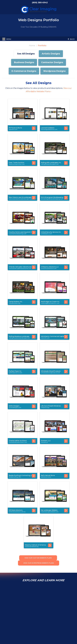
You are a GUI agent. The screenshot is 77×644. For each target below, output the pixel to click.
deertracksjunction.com (17, 164)
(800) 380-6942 (41, 3)
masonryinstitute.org (32, 547)
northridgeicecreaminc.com (50, 303)
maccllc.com (45, 338)
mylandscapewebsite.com (50, 512)
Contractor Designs (52, 62)
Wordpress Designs (54, 71)
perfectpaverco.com (15, 373)
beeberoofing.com (15, 477)
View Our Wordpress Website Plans (39, 563)
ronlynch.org (45, 407)
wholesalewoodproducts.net (50, 373)
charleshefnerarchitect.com (18, 442)
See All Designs (26, 54)
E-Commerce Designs (24, 71)
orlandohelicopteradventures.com (20, 268)
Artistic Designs (51, 54)
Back (71, 39)
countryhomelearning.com (18, 234)
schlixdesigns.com (15, 407)
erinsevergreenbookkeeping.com (52, 199)
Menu (7, 39)
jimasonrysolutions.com (49, 268)
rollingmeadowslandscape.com (19, 338)
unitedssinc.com (46, 234)
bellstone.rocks (46, 477)
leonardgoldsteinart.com (49, 129)
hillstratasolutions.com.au (17, 512)
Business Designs (24, 62)
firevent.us (44, 442)
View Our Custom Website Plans (38, 558)
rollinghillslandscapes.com (50, 164)
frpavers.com (13, 129)
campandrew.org (15, 303)
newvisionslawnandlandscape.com (21, 199)
